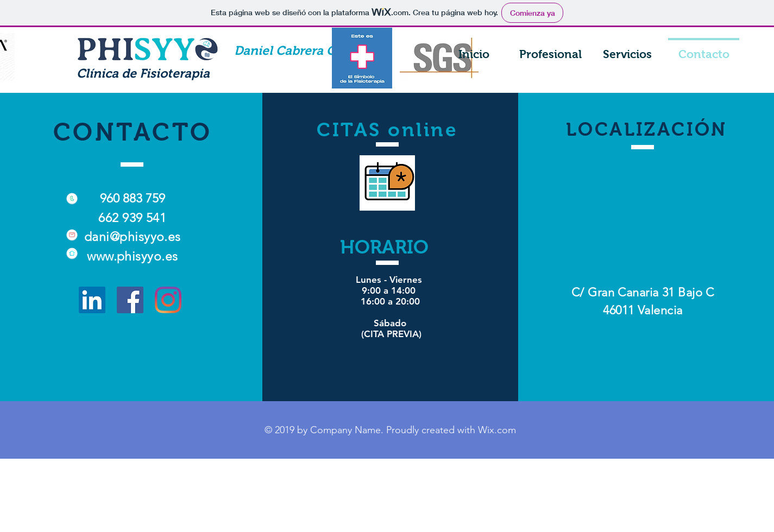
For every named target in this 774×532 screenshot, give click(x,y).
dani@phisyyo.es (133, 237)
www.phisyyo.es (132, 256)
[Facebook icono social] (130, 300)
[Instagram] (168, 300)
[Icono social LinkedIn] (92, 300)
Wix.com (497, 430)
